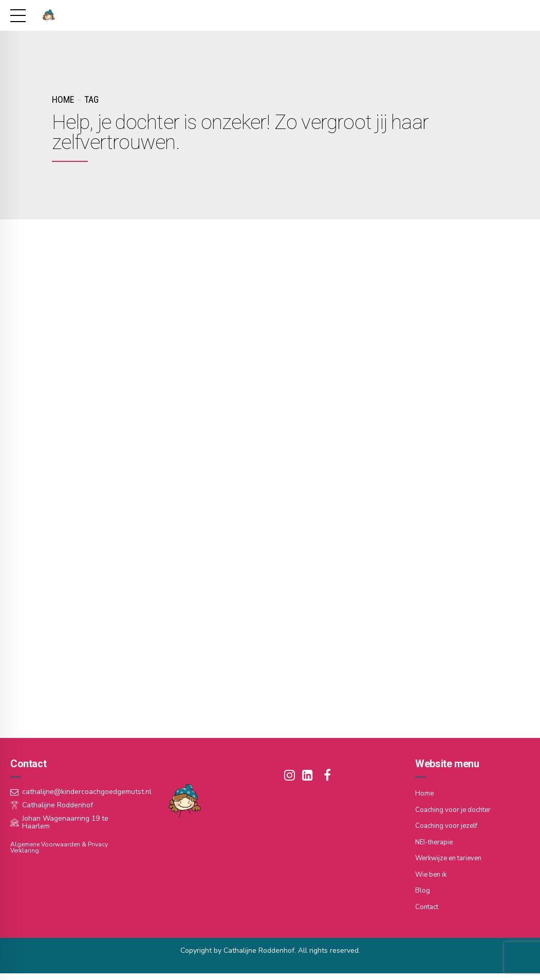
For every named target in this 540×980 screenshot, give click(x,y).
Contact (428, 906)
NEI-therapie (436, 843)
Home (63, 99)
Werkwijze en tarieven (452, 858)
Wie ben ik (433, 874)
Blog (423, 890)
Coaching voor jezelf (449, 827)
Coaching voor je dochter (456, 811)
